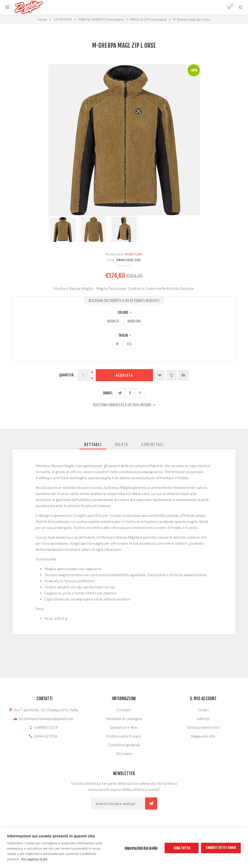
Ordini (203, 710)
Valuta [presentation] (121, 445)
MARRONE (134, 321)
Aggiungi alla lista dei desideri (160, 375)
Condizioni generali (124, 745)
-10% (194, 70)
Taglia (123, 335)
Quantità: (67, 375)
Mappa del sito (203, 736)
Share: (108, 393)
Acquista (124, 375)
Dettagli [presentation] (93, 445)
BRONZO (113, 321)
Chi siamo (124, 754)
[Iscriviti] (118, 803)
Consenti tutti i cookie (221, 848)
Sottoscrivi (151, 803)
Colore (123, 312)
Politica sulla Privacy (124, 736)
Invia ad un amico (183, 375)
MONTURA (134, 254)
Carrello (232, 5)
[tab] (93, 445)
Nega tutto (182, 848)
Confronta (171, 375)
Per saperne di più (34, 859)
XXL (129, 344)
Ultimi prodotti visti (203, 727)
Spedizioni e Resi (124, 727)
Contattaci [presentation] (152, 445)
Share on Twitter (120, 393)
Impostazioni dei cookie (141, 848)
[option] (63, 229)
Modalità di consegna (124, 719)
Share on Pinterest (140, 393)
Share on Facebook (130, 393)
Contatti (124, 710)
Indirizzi (203, 719)
